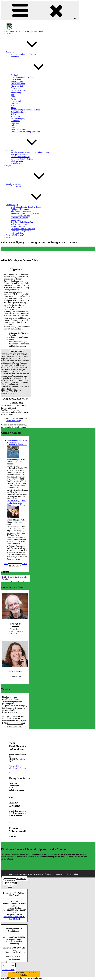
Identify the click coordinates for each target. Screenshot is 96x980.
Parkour (14, 105)
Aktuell (9, 34)
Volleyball (15, 125)
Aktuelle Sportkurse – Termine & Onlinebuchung (30, 152)
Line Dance (15, 103)
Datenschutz (74, 874)
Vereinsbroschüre (17, 163)
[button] (16, 354)
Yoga (13, 127)
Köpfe (8, 165)
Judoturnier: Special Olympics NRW (25, 213)
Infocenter (28, 150)
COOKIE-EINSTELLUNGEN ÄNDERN (24, 974)
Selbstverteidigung (18, 119)
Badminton (15, 56)
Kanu (13, 97)
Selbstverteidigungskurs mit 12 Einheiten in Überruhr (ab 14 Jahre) (16, 503)
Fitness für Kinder (18, 84)
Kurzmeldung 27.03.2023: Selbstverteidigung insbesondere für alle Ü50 (17, 443)
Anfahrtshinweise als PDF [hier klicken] (14, 918)
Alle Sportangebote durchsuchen (23, 54)
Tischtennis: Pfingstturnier (21, 231)
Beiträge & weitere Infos (20, 154)
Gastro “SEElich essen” (15, 235)
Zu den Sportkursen (18, 129)
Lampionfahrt (16, 220)
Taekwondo (15, 121)
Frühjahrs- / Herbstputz (20, 209)
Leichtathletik (16, 101)
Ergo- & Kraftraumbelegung (22, 159)
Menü (40, 11)
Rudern (13, 114)
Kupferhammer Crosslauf (20, 216)
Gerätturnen (15, 88)
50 (13, 581)
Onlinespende (16, 186)
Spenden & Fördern (31, 184)
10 (11, 581)
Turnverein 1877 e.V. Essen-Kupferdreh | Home (24, 31)
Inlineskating (16, 92)
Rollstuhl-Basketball (19, 112)
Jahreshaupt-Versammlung (21, 211)
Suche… (9, 237)
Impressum (61, 874)
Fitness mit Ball (17, 86)
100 (16, 581)
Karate (13, 99)
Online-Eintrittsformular (20, 157)
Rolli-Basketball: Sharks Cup (22, 222)
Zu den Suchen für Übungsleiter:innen (25, 132)
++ (21, 581)
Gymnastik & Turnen (19, 90)
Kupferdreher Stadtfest (19, 218)
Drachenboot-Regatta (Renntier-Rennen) (26, 207)
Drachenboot (34, 75)
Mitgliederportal (17, 161)
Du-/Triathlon (16, 79)
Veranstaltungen (30, 205)
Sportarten (28, 52)
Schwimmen (15, 116)
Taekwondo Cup (17, 233)
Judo (12, 95)
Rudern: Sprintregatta (19, 224)
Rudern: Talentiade (18, 226)
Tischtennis (15, 123)
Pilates (13, 108)
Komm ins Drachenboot (25, 77)
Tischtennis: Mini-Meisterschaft (23, 229)
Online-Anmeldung (13, 421)
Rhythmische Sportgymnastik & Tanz (25, 110)
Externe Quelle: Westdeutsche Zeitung (17, 767)
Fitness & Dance (17, 82)
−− (6, 581)
